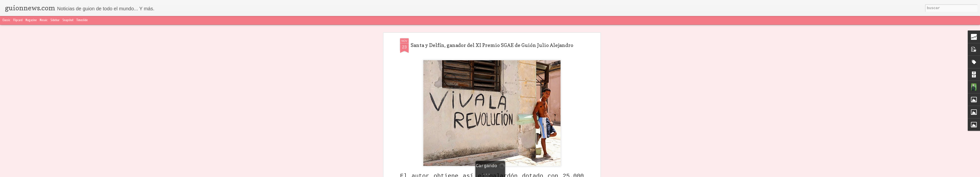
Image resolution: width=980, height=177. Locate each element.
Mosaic (44, 20)
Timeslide (82, 20)
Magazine (31, 20)
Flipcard (18, 20)
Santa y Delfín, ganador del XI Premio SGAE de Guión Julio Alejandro (492, 45)
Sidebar (55, 20)
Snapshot (68, 20)
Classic (6, 20)
